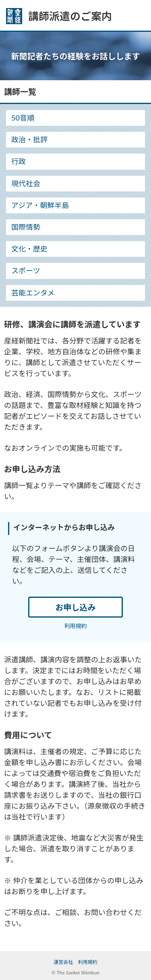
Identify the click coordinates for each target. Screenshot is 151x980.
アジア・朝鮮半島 (40, 205)
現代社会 (26, 183)
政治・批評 (29, 139)
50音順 (23, 118)
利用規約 (76, 626)
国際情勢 (26, 227)
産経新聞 (14, 16)
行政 (19, 161)
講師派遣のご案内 (70, 16)
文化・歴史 (29, 249)
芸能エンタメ (33, 293)
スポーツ (26, 270)
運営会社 (63, 962)
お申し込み (76, 607)
